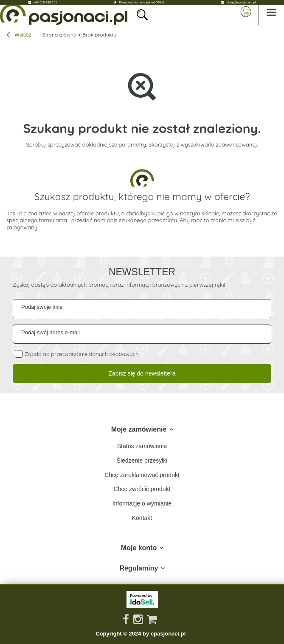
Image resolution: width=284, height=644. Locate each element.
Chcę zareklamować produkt (142, 475)
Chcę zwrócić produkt (142, 489)
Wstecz (19, 36)
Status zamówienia (142, 446)
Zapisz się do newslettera (142, 373)
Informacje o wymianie (142, 503)
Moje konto (139, 548)
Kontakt (142, 518)
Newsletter (142, 272)
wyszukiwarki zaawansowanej (219, 144)
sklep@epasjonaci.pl (241, 2)
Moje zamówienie (139, 429)
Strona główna (60, 35)
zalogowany (22, 227)
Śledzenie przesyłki (142, 460)
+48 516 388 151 (45, 2)
